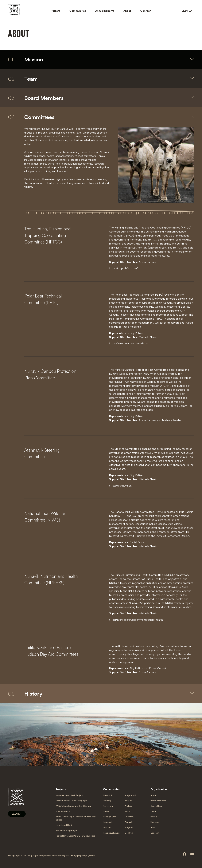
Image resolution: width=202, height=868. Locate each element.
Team (153, 812)
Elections (155, 822)
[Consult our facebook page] (184, 854)
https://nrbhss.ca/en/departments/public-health (137, 620)
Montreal (129, 833)
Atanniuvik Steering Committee (43, 454)
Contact (146, 11)
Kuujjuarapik (131, 796)
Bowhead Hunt (63, 812)
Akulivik (128, 806)
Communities (78, 11)
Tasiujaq (107, 828)
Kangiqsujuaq (110, 817)
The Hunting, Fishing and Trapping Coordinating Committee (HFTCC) (48, 236)
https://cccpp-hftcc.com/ (124, 268)
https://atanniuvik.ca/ (121, 486)
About (127, 11)
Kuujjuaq (129, 828)
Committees (156, 806)
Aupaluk (129, 822)
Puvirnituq (108, 806)
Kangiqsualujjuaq (111, 833)
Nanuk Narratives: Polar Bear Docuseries (75, 836)
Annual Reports (105, 11)
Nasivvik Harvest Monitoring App (71, 801)
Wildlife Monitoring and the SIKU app (74, 806)
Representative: (119, 333)
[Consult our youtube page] (192, 854)
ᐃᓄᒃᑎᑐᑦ (187, 11)
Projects (55, 11)
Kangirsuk (108, 822)
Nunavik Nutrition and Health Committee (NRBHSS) (52, 580)
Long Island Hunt (64, 825)
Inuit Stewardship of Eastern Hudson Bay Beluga (76, 818)
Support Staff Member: (124, 262)
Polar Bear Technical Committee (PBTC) (44, 299)
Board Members (158, 801)
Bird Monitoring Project (67, 831)
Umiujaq (107, 801)
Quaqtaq (129, 817)
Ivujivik (106, 812)
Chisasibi (107, 796)
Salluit (128, 812)
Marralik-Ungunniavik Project (69, 796)
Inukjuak (129, 801)
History (154, 817)
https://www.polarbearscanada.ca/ (129, 343)
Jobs (153, 828)
